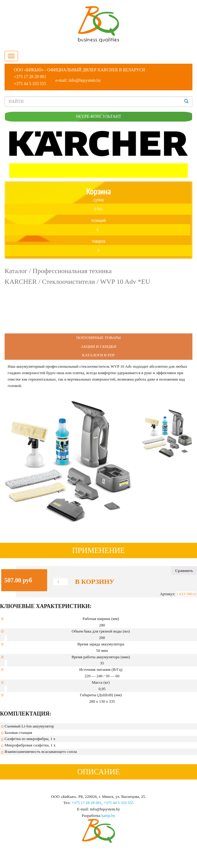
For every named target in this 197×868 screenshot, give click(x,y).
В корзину (95, 582)
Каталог (16, 271)
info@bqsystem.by (85, 80)
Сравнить (184, 571)
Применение (98, 550)
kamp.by (108, 815)
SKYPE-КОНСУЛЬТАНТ (99, 116)
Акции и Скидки (98, 346)
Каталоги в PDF (98, 355)
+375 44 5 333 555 (30, 84)
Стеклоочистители (68, 282)
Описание (98, 772)
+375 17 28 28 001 (30, 77)
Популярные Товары (98, 338)
